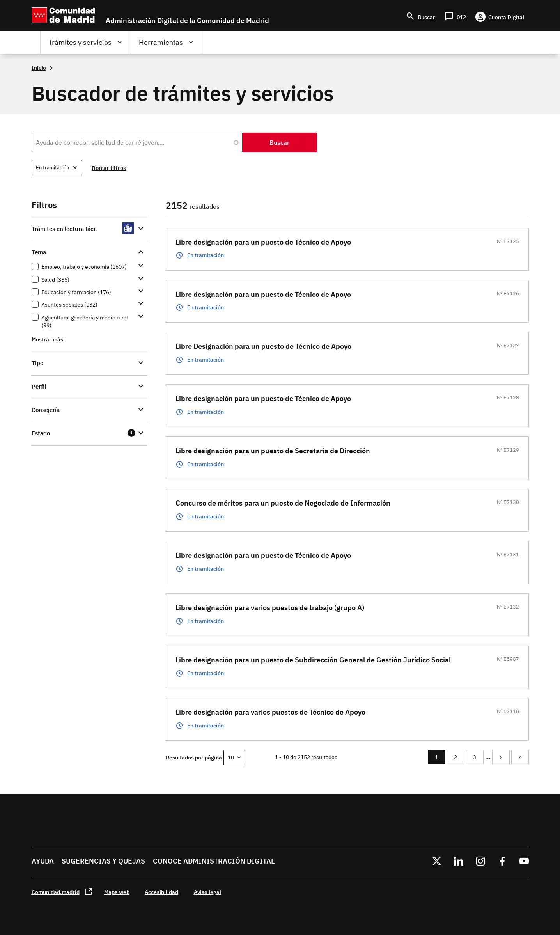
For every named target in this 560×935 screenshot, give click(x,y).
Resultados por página (194, 757)
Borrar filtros (109, 168)
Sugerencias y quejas (103, 861)
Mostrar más (47, 339)
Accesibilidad (161, 892)
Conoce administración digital (214, 861)
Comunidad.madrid (56, 892)
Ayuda (43, 861)
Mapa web (117, 892)
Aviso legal (207, 892)
